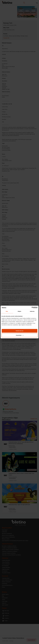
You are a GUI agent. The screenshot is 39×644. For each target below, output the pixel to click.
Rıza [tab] (7, 311)
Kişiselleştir (20, 335)
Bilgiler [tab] (20, 311)
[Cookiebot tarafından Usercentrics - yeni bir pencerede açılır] (32, 308)
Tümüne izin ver (19, 331)
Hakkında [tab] (32, 311)
